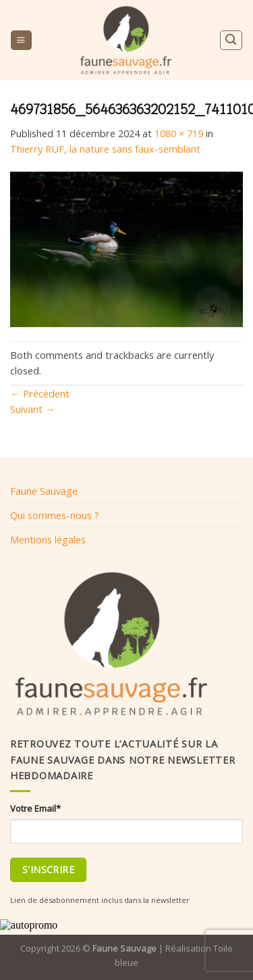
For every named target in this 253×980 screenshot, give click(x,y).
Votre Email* (35, 808)
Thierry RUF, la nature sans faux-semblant (105, 149)
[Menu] (21, 41)
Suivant (33, 409)
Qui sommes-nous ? (55, 515)
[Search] (231, 40)
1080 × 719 (179, 133)
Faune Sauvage (44, 491)
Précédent (40, 393)
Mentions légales (48, 539)
